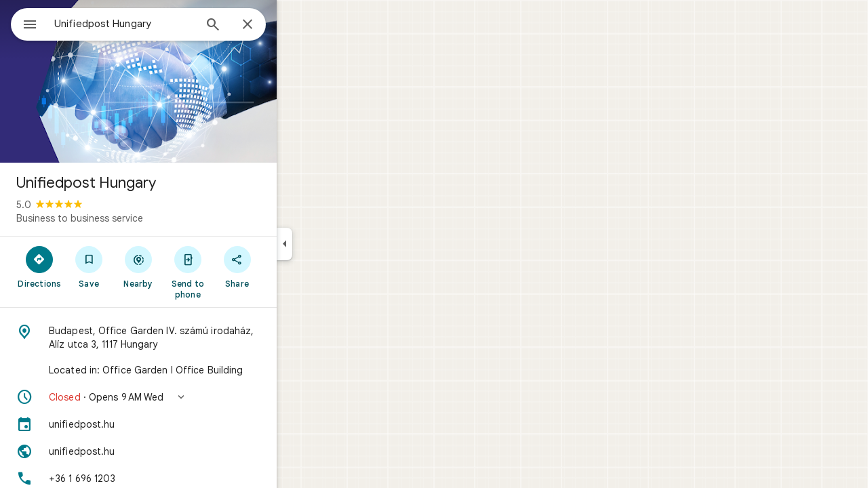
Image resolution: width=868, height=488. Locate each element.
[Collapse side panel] (333, 244)
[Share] (286, 266)
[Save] (138, 266)
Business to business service (129, 218)
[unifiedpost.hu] (187, 424)
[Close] (296, 25)
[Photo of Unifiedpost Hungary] (187, 81)
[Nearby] (188, 266)
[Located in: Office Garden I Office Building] (187, 370)
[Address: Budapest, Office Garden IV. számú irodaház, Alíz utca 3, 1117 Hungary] (187, 338)
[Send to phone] (236, 272)
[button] (187, 397)
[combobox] (159, 24)
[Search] (262, 26)
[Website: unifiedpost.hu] (187, 451)
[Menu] (24, 23)
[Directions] (88, 266)
